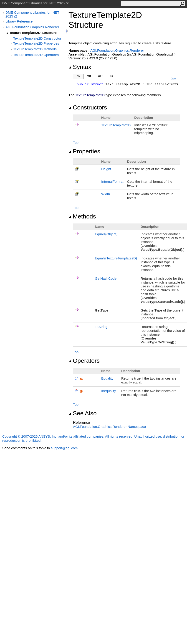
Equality (107, 378)
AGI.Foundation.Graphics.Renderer (32, 27)
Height (106, 169)
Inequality (109, 391)
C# (78, 76)
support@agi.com (64, 448)
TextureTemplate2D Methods (35, 49)
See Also (83, 413)
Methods (82, 216)
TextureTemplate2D (116, 125)
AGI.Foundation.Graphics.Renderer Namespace (109, 427)
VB (89, 76)
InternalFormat (112, 181)
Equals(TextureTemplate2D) (116, 258)
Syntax (80, 67)
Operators (84, 361)
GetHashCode (106, 278)
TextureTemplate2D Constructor (37, 38)
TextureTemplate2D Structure (33, 33)
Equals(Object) (106, 234)
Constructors (88, 107)
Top (76, 143)
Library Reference (19, 21)
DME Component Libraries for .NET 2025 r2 (32, 14)
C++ (100, 76)
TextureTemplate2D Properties (36, 43)
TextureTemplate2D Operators (36, 55)
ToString (101, 327)
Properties (84, 151)
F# (111, 76)
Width (106, 194)
